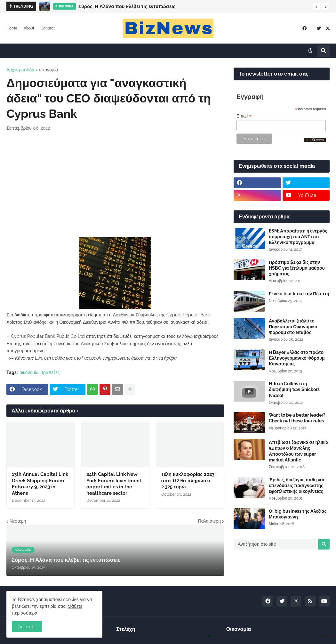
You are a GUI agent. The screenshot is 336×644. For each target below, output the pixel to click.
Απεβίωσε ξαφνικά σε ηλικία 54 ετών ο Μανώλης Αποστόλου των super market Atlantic (299, 451)
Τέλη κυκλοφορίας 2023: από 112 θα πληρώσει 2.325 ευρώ (188, 481)
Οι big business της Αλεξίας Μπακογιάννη (298, 514)
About (29, 28)
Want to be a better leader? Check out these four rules (297, 418)
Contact (48, 28)
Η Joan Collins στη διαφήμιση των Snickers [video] (294, 389)
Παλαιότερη (209, 521)
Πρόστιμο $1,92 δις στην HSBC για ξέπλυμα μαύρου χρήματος (297, 268)
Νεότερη (18, 521)
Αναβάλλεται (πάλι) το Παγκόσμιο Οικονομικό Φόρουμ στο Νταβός (293, 327)
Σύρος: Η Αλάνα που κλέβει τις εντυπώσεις (127, 6)
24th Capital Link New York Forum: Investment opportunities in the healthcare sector (114, 484)
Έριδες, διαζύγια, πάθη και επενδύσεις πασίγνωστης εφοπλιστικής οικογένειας (296, 485)
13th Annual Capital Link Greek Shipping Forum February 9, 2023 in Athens (40, 484)
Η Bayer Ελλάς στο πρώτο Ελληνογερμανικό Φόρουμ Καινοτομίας (297, 358)
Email (244, 116)
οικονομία (48, 70)
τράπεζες (51, 372)
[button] (316, 7)
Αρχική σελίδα (20, 70)
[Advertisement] (115, 184)
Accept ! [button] (27, 627)
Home (12, 28)
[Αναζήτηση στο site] (275, 544)
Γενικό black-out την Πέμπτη (299, 294)
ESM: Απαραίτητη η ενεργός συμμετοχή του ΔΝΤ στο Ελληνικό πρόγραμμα (298, 237)
